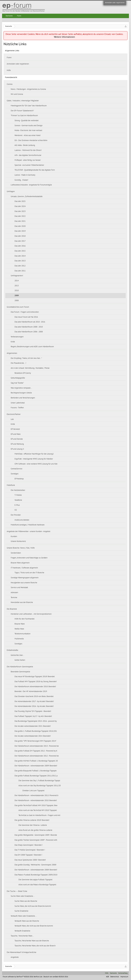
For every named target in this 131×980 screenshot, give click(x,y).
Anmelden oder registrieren (115, 3)
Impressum (124, 977)
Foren (9, 58)
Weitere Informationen (64, 37)
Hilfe (9, 70)
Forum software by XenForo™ (23, 977)
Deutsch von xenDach (56, 977)
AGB (107, 977)
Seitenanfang (123, 973)
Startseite (9, 16)
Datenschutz (115, 977)
